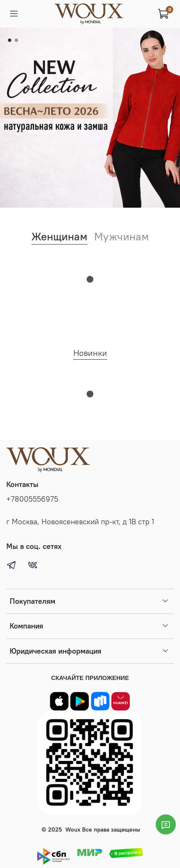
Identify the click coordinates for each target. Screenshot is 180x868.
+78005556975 (32, 499)
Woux (73, 829)
